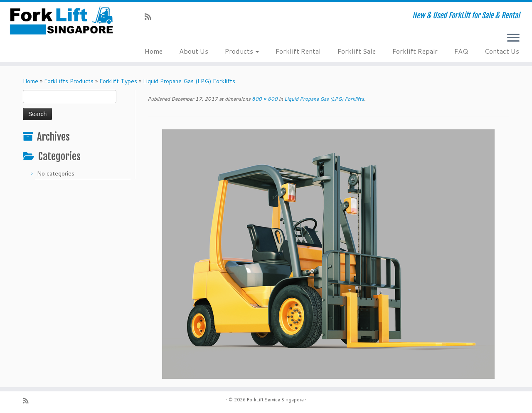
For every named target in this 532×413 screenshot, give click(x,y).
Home (154, 51)
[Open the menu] (513, 38)
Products (242, 51)
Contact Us (502, 51)
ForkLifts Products (69, 81)
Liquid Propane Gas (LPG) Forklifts (189, 81)
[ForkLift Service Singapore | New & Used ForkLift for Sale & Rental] (61, 21)
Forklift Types (118, 81)
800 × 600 (264, 99)
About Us (194, 51)
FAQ (461, 51)
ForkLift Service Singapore (275, 400)
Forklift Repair (415, 51)
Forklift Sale (357, 51)
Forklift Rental (298, 51)
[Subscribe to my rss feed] (151, 17)
